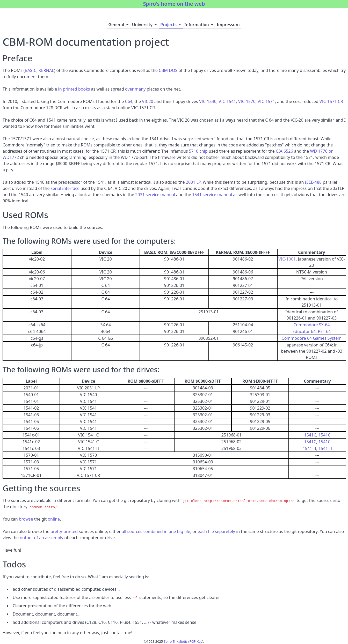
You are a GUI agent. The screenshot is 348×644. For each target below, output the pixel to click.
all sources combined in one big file (156, 531)
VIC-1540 (208, 101)
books (84, 89)
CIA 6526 (284, 151)
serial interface (65, 188)
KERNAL (46, 70)
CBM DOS (168, 70)
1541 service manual (212, 195)
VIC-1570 (247, 101)
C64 (129, 101)
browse (26, 519)
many (140, 89)
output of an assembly (42, 538)
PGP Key (196, 641)
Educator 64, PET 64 (311, 331)
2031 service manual (155, 195)
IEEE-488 (313, 182)
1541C (310, 435)
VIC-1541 (227, 101)
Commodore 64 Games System (312, 338)
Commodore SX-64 (311, 325)
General (119, 25)
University (145, 25)
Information (199, 25)
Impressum (228, 25)
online (54, 519)
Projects (171, 25)
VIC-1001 (287, 259)
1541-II (310, 448)
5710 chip (198, 151)
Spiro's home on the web (174, 4)
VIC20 (147, 101)
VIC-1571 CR (331, 101)
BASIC (31, 70)
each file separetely (216, 531)
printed (70, 89)
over (129, 89)
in (60, 89)
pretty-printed (64, 531)
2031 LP (193, 182)
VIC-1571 (266, 101)
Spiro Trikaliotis (176, 641)
